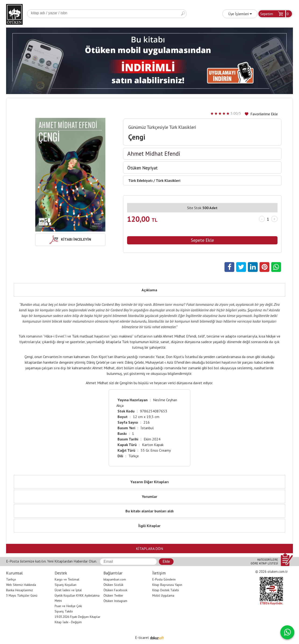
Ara (183, 14)
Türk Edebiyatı (140, 180)
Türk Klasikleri (168, 180)
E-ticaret (142, 637)
